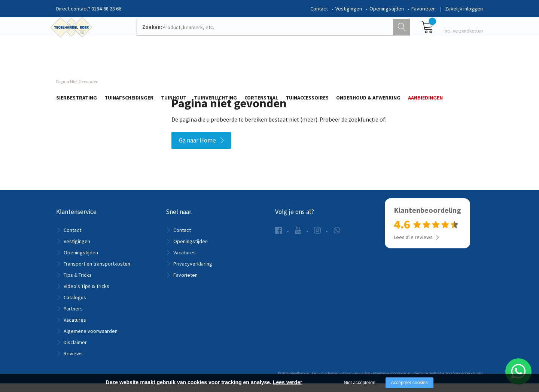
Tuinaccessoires (307, 62)
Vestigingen (349, 9)
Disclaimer (75, 351)
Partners (73, 317)
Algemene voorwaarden (91, 340)
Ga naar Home (197, 149)
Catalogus (75, 306)
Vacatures (75, 328)
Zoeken (402, 36)
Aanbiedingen (425, 62)
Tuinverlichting (215, 62)
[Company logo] (82, 36)
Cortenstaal (261, 62)
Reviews (73, 362)
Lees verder (288, 382)
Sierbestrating (77, 62)
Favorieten (424, 9)
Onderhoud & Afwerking (368, 62)
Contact (319, 9)
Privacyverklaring (193, 272)
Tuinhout (174, 62)
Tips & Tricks (78, 284)
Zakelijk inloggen (464, 9)
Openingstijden (387, 9)
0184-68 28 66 (106, 9)
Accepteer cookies (409, 383)
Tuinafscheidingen (129, 62)
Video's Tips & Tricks (86, 295)
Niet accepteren (360, 383)
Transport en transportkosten (97, 272)
